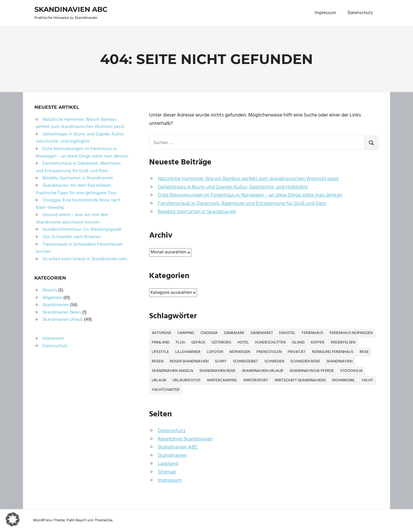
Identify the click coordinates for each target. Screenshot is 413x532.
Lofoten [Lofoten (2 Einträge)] (215, 352)
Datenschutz (360, 13)
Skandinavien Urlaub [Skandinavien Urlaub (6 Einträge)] (262, 371)
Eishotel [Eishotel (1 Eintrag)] (287, 333)
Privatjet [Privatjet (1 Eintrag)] (297, 352)
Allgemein (52, 298)
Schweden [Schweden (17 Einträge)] (274, 361)
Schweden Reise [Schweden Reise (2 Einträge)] (305, 361)
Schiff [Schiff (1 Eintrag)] (221, 361)
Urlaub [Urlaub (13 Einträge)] (159, 380)
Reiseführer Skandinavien (185, 439)
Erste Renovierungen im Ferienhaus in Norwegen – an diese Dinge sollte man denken (250, 195)
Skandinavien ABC (71, 9)
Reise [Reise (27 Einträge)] (364, 352)
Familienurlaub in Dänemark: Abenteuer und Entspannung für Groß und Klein (242, 204)
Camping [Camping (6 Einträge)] (186, 333)
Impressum (325, 13)
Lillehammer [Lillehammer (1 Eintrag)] (188, 352)
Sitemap (167, 472)
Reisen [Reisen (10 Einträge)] (158, 361)
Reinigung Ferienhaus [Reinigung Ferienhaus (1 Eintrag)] (333, 352)
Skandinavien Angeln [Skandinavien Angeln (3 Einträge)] (172, 371)
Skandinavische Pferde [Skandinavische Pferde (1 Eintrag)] (312, 371)
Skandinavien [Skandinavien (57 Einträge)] (339, 361)
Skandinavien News (62, 312)
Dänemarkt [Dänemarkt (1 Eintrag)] (262, 333)
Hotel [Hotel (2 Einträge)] (243, 342)
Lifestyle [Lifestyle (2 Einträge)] (160, 352)
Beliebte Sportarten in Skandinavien (197, 212)
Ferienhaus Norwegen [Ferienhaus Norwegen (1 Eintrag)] (351, 333)
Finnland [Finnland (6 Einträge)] (161, 342)
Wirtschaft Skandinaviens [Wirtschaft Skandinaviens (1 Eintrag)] (300, 380)
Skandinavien (172, 456)
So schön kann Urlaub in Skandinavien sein (85, 259)
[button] (13, 519)
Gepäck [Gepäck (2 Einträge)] (198, 342)
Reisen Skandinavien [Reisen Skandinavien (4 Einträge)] (189, 361)
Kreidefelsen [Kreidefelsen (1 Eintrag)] (343, 342)
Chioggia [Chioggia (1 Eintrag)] (209, 333)
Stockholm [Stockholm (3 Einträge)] (351, 371)
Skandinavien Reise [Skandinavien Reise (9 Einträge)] (217, 371)
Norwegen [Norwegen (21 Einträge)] (240, 352)
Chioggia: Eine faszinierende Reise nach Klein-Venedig (78, 204)
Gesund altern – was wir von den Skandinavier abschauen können (72, 219)
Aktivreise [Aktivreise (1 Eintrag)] (161, 333)
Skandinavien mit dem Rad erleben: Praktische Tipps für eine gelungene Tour (76, 189)
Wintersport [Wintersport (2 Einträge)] (256, 380)
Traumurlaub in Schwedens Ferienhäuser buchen (79, 248)
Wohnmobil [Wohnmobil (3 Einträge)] (343, 380)
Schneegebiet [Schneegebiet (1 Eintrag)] (246, 361)
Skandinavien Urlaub (63, 320)
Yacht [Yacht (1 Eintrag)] (367, 380)
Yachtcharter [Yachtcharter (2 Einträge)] (166, 390)
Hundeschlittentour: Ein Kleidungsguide (82, 230)
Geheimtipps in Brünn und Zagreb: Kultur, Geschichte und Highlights (233, 187)
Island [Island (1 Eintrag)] (298, 342)
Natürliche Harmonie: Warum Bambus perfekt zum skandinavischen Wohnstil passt (248, 179)
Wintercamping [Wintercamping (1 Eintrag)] (222, 380)
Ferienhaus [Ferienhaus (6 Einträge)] (312, 333)
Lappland (168, 464)
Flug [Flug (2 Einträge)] (180, 342)
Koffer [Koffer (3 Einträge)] (318, 342)
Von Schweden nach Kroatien (72, 237)
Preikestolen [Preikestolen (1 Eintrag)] (269, 352)
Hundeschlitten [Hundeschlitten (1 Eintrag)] (270, 342)
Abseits (50, 290)
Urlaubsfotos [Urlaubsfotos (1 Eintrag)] (186, 380)
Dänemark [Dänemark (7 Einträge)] (234, 333)
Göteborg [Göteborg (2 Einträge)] (221, 342)
